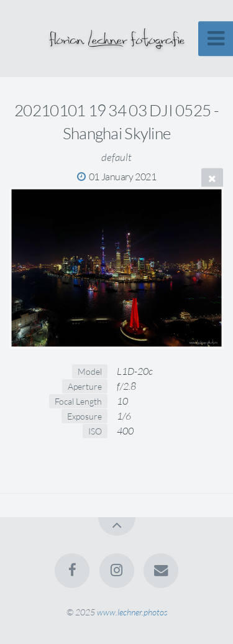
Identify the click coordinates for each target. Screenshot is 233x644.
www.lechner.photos (132, 612)
